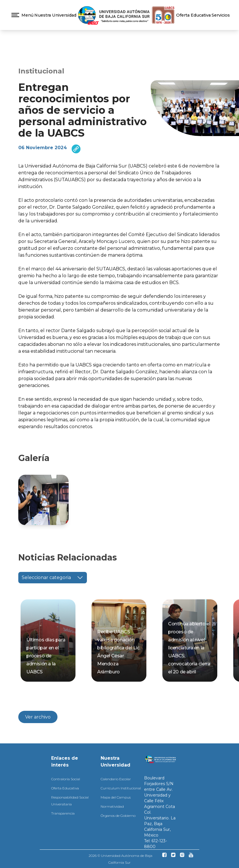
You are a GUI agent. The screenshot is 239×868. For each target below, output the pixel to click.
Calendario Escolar (116, 779)
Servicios (221, 15)
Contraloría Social (66, 779)
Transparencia (63, 813)
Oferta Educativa (193, 15)
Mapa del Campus (116, 797)
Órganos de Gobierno (118, 816)
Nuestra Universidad (55, 15)
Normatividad (112, 806)
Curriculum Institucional (121, 788)
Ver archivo (38, 717)
